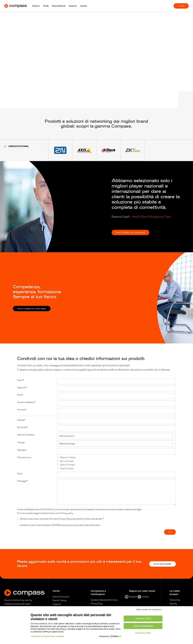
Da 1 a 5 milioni (67, 464)
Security (173, 603)
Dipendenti (22, 453)
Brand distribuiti (59, 6)
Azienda (84, 6)
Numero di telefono (26, 406)
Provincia (22, 413)
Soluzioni (36, 6)
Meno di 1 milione (68, 461)
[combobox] (116, 439)
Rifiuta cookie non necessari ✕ (149, 610)
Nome (21, 384)
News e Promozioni (61, 597)
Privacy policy (67, 517)
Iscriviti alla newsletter (163, 564)
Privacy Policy (97, 603)
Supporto (73, 6)
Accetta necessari (143, 626)
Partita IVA (22, 431)
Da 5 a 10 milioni (68, 468)
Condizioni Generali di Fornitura (104, 600)
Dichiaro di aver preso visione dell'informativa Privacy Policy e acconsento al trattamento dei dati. (62, 522)
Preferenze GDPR (143, 633)
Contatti (181, 6)
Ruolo (20, 477)
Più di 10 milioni (67, 472)
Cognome (22, 391)
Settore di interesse (26, 438)
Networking (175, 600)
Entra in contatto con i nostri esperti (130, 236)
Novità (46, 6)
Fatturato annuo (24, 461)
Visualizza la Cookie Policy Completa (48, 636)
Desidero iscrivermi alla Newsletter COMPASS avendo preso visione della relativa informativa (60, 529)
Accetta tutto (143, 619)
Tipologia (21, 446)
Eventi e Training (59, 600)
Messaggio (23, 484)
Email (20, 398)
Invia (170, 535)
